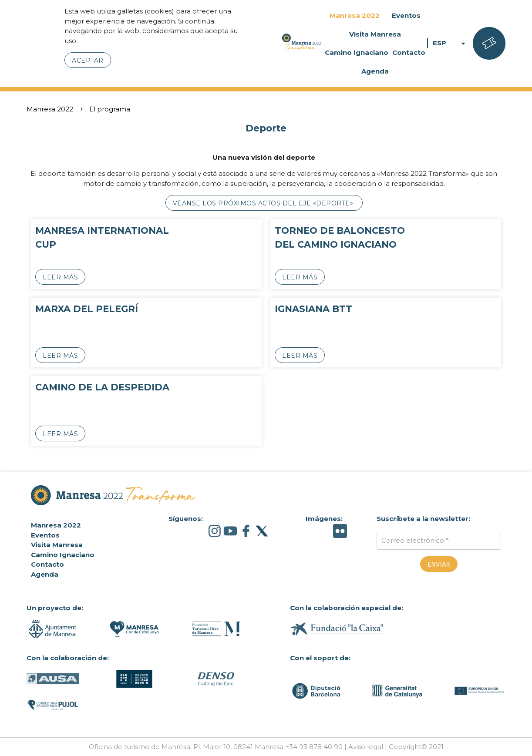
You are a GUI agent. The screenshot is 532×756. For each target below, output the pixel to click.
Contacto (409, 52)
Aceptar (88, 60)
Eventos (406, 15)
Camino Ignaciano (357, 52)
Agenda (375, 71)
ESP (451, 43)
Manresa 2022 (355, 15)
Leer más (60, 277)
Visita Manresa (375, 34)
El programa (110, 109)
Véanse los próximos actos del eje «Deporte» (264, 203)
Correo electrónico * (415, 540)
